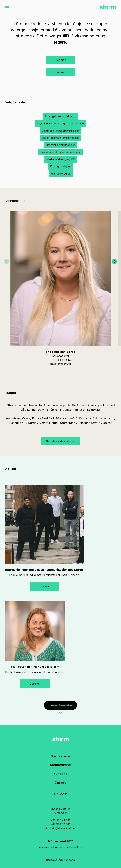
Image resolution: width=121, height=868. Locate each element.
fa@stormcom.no (61, 364)
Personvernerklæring (50, 847)
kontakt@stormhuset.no (60, 828)
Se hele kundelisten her (60, 441)
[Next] (114, 266)
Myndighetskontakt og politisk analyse (60, 124)
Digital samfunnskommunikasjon (61, 131)
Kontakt (60, 72)
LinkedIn (61, 794)
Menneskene (60, 765)
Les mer (61, 60)
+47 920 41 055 (61, 820)
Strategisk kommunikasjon (60, 116)
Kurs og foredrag (61, 174)
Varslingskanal (75, 847)
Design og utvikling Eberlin (60, 860)
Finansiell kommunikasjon (60, 145)
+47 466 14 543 (60, 360)
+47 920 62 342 (60, 824)
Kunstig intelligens (61, 166)
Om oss (61, 783)
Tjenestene (60, 756)
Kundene (60, 774)
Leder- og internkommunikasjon (61, 138)
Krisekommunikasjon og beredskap (60, 152)
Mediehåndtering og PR (61, 159)
